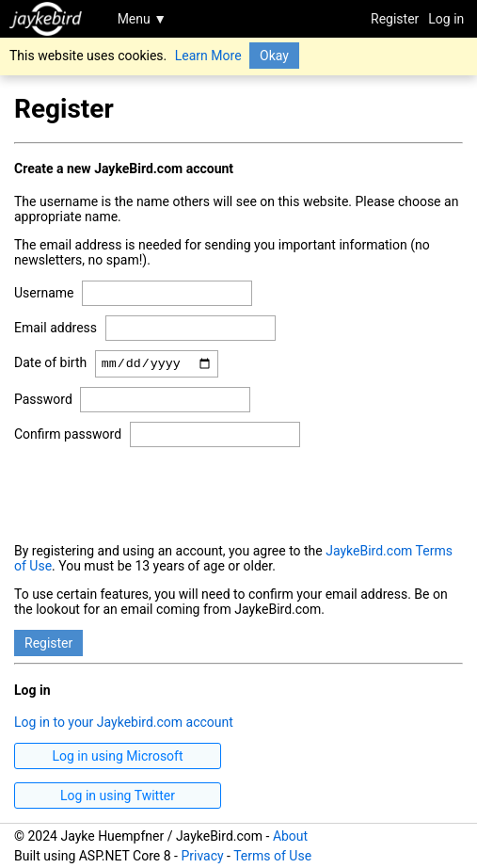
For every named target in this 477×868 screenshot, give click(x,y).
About (290, 836)
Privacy (202, 856)
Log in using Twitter (118, 798)
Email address (56, 328)
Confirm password (68, 437)
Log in (446, 19)
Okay (274, 56)
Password (43, 402)
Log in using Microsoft (117, 759)
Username (44, 293)
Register (395, 19)
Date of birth (50, 365)
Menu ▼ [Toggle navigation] (142, 19)
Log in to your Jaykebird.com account (124, 725)
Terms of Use (272, 856)
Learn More (208, 56)
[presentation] (157, 496)
